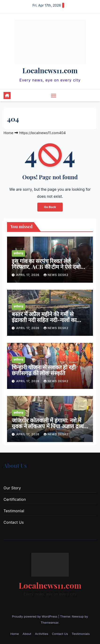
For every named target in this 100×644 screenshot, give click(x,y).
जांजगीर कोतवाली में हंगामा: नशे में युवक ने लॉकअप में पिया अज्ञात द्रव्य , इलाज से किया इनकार (49, 426)
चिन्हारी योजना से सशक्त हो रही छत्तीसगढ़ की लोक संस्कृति (44, 370)
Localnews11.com (50, 70)
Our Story (12, 488)
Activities (42, 634)
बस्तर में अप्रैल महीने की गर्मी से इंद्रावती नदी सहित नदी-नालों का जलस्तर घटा (44, 320)
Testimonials (81, 634)
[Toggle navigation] (54, 95)
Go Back (50, 207)
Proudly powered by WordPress (35, 616)
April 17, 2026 (28, 275)
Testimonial (14, 511)
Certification (15, 499)
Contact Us (14, 522)
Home (8, 133)
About (27, 634)
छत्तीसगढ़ (18, 253)
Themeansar (50, 622)
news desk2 (56, 275)
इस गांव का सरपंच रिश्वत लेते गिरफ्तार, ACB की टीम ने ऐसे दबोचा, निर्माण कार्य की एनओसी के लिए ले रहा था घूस (49, 269)
